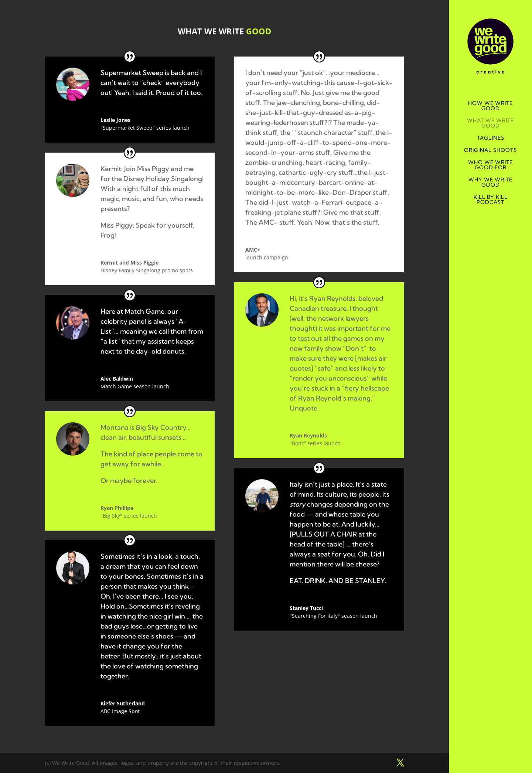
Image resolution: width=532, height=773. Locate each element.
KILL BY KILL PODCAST (491, 200)
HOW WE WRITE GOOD (490, 106)
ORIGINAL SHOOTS (490, 150)
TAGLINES (491, 138)
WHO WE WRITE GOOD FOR (490, 165)
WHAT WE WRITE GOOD (490, 123)
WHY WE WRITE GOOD (490, 183)
